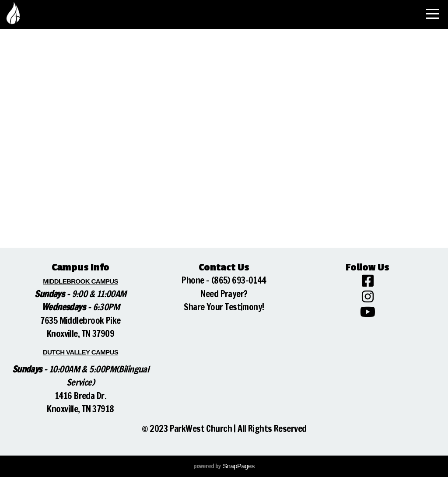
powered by (224, 466)
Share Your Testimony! (224, 307)
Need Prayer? (224, 294)
